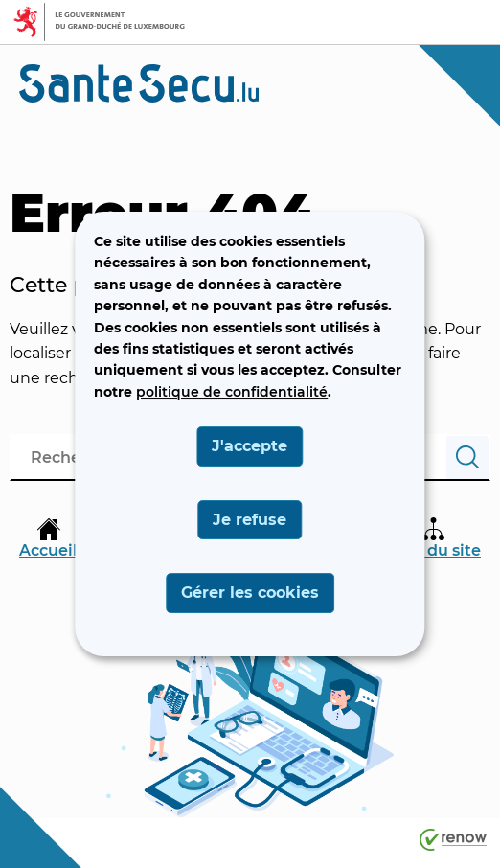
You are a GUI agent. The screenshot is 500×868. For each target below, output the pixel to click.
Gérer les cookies (250, 593)
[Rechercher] (467, 458)
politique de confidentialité (232, 392)
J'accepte (250, 446)
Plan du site (434, 538)
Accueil (48, 538)
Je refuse (250, 520)
